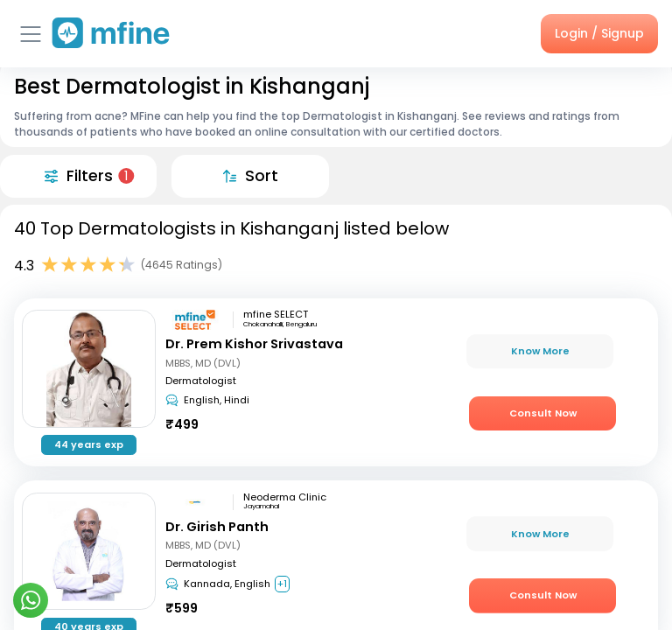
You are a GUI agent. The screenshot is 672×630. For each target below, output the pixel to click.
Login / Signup (599, 33)
